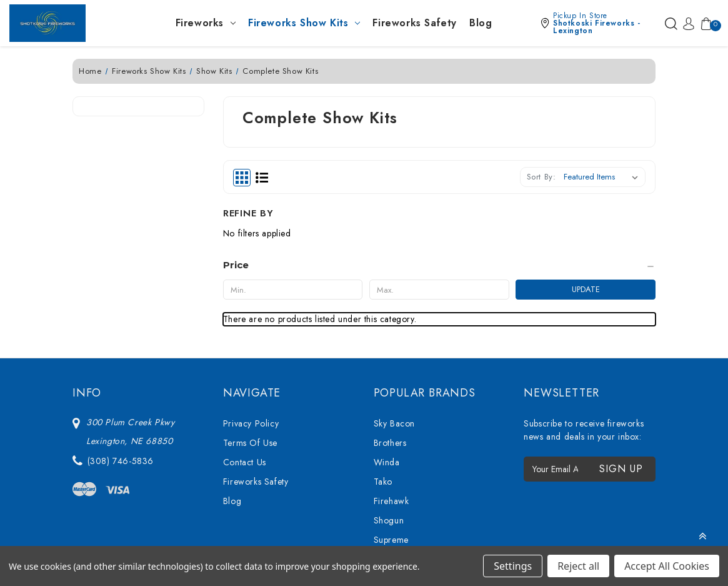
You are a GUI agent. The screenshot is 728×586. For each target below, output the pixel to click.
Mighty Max (396, 492)
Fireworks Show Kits (304, 23)
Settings (513, 566)
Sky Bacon (394, 317)
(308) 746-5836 (121, 355)
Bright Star (395, 472)
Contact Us (245, 356)
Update (178, 189)
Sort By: (541, 177)
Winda (387, 356)
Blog (481, 23)
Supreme (391, 433)
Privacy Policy (251, 317)
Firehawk (391, 395)
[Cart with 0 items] (704, 23)
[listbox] (603, 177)
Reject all (578, 566)
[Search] (671, 23)
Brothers (390, 336)
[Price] (138, 165)
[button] (599, 23)
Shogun (389, 414)
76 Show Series (405, 453)
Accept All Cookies (667, 566)
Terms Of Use (250, 336)
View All (390, 511)
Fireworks (206, 23)
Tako (383, 375)
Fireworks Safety (415, 23)
